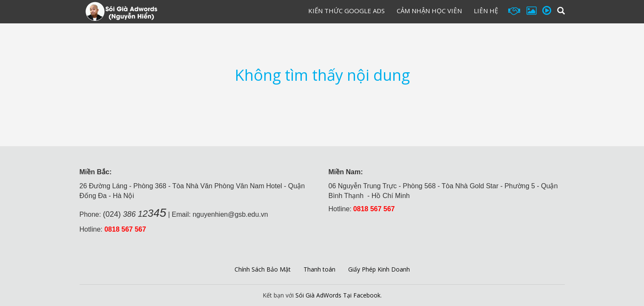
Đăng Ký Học (268, 12)
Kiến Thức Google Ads (346, 11)
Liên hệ (486, 11)
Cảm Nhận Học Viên (429, 11)
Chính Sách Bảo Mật (263, 269)
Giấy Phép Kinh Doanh (379, 269)
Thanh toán (319, 269)
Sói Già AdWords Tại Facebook (338, 295)
